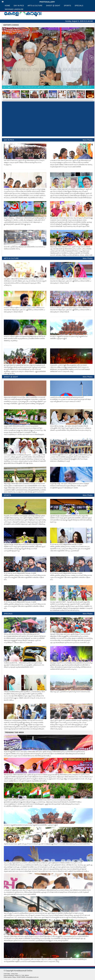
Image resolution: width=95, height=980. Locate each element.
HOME (7, 6)
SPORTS (67, 6)
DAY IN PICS (19, 6)
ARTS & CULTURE (35, 6)
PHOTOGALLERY (28, 2)
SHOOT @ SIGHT (53, 6)
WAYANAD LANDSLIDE (14, 9)
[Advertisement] (48, 119)
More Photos (88, 140)
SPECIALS (79, 6)
